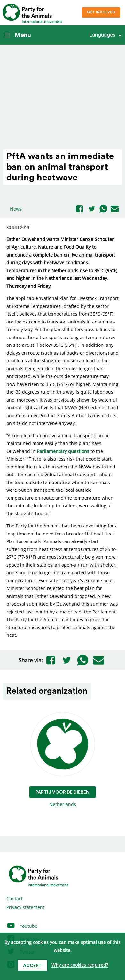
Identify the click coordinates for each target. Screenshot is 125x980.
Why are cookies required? (80, 965)
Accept (32, 966)
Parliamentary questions (64, 451)
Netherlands (62, 760)
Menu (18, 35)
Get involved (101, 12)
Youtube (22, 926)
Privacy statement (25, 907)
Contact (15, 899)
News (16, 209)
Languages (102, 35)
